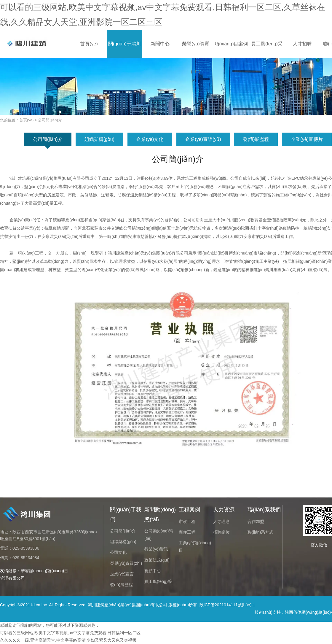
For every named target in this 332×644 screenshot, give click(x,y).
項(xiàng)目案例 (231, 44)
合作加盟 (256, 521)
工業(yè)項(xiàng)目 (195, 547)
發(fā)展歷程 (256, 139)
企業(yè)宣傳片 (307, 139)
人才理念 (221, 521)
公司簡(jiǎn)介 (48, 139)
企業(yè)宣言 (122, 574)
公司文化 (118, 552)
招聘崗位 (221, 532)
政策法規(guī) (157, 560)
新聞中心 (160, 44)
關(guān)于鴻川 (124, 44)
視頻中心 (153, 571)
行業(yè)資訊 (156, 549)
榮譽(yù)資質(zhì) (196, 50)
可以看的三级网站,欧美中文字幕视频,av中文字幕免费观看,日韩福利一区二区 (70, 633)
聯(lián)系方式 (260, 532)
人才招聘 (302, 44)
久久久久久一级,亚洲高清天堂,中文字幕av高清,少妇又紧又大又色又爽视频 (68, 640)
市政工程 (187, 521)
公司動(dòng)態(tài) (159, 535)
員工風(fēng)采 (267, 44)
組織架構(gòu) (99, 139)
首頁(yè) (89, 44)
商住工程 (187, 532)
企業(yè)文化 (150, 139)
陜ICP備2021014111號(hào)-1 (227, 605)
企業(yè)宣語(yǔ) (203, 139)
